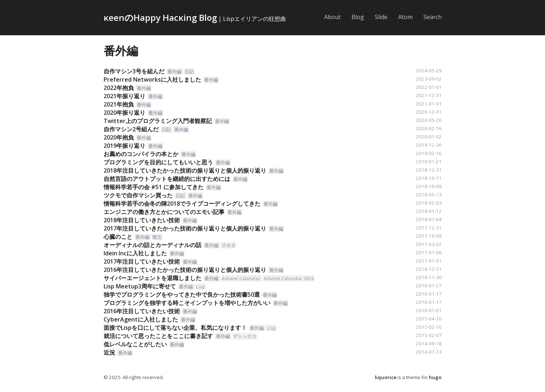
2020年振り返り (124, 113)
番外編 (121, 51)
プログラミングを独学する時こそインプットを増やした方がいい (187, 303)
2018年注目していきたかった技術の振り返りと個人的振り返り (185, 170)
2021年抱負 (119, 104)
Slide (381, 17)
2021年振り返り (124, 96)
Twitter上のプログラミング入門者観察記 (158, 121)
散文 (157, 237)
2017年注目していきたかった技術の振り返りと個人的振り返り (185, 228)
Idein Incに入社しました (135, 253)
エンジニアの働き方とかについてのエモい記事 (164, 212)
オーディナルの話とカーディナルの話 (153, 245)
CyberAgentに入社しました (141, 319)
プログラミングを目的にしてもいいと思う (158, 162)
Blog (358, 17)
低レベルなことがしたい (135, 344)
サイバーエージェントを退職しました (153, 278)
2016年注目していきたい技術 (142, 311)
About (332, 17)
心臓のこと (118, 237)
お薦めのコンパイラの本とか (141, 154)
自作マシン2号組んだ (131, 129)
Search (433, 17)
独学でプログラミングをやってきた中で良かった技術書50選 (182, 295)
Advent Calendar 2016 (289, 278)
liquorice (386, 377)
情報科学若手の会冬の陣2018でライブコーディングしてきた (182, 204)
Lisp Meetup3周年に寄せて (140, 286)
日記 (189, 72)
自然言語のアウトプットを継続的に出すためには (167, 179)
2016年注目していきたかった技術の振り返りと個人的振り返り (185, 270)
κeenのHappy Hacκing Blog (160, 17)
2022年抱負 (119, 88)
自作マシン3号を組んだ (134, 71)
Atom (405, 17)
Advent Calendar (241, 278)
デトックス (245, 336)
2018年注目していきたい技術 (142, 220)
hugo (435, 377)
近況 (109, 352)
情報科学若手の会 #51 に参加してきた (154, 187)
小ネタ (229, 245)
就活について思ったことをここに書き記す (158, 336)
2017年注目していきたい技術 (142, 261)
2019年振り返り (124, 146)
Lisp (201, 287)
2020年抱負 (119, 137)
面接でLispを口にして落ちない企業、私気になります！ (175, 328)
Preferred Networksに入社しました (152, 79)
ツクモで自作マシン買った (138, 195)
